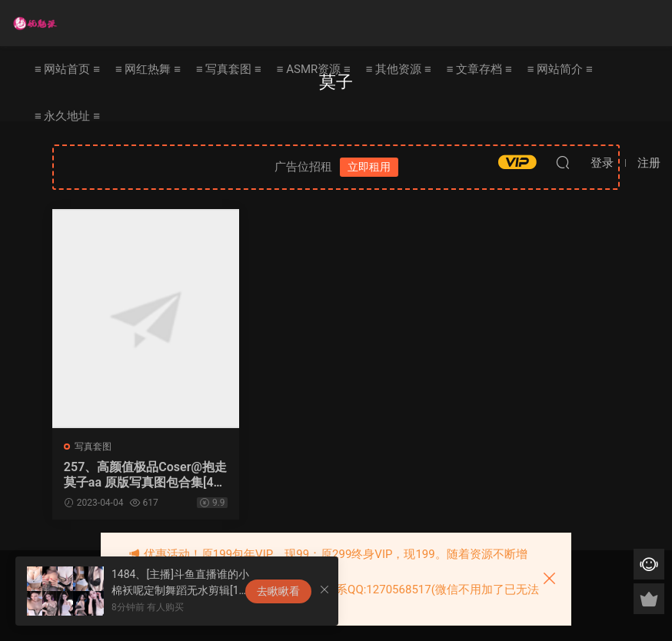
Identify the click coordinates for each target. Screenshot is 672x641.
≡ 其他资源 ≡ (399, 69)
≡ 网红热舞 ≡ (148, 69)
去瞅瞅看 (278, 591)
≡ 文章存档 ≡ (479, 69)
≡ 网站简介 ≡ (560, 69)
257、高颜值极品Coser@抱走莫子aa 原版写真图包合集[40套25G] (140, 475)
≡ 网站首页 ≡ (67, 69)
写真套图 (93, 447)
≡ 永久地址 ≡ (67, 116)
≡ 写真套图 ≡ (229, 69)
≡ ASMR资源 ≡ (314, 69)
